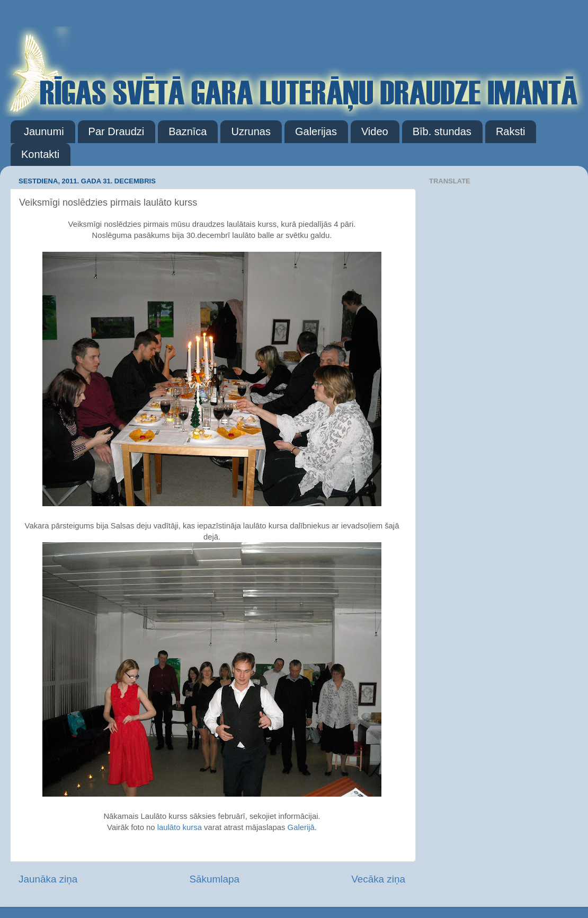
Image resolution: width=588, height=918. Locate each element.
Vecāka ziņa (378, 879)
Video (375, 131)
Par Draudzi (117, 131)
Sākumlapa (214, 879)
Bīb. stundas (442, 131)
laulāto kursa (180, 827)
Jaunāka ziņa (48, 879)
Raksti (511, 131)
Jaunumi (44, 131)
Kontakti (40, 154)
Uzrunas (251, 131)
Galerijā (301, 827)
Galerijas (316, 131)
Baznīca (188, 131)
